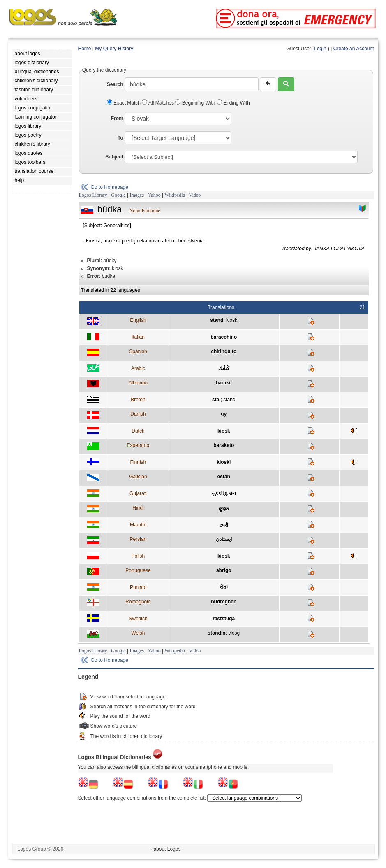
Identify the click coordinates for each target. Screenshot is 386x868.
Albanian (138, 383)
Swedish (138, 619)
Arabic (138, 368)
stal (216, 400)
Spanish (138, 351)
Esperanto (138, 445)
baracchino (224, 337)
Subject (114, 157)
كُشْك (224, 368)
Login (320, 49)
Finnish (138, 462)
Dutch (138, 431)
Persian (138, 539)
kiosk (232, 320)
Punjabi (138, 587)
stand (217, 320)
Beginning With (196, 103)
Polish (138, 556)
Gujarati (138, 493)
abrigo (224, 570)
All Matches (158, 103)
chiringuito (224, 351)
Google (118, 195)
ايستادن (224, 539)
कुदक (224, 509)
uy (224, 414)
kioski (224, 462)
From (117, 119)
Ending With (233, 103)
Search (115, 84)
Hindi (138, 508)
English (138, 320)
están (224, 477)
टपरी (224, 525)
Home (85, 49)
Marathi (138, 525)
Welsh (138, 633)
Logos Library (93, 195)
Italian (138, 337)
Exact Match (125, 103)
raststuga (224, 619)
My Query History (114, 49)
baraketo (224, 445)
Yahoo (154, 195)
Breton (138, 400)
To (120, 138)
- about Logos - (167, 849)
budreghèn (224, 602)
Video (195, 195)
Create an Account (354, 49)
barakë (224, 383)
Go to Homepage (110, 187)
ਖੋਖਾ (224, 587)
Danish (138, 414)
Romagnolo (138, 602)
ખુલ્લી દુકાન (224, 493)
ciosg (234, 633)
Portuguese (138, 570)
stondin (216, 633)
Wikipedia (175, 195)
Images (137, 195)
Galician (138, 477)
